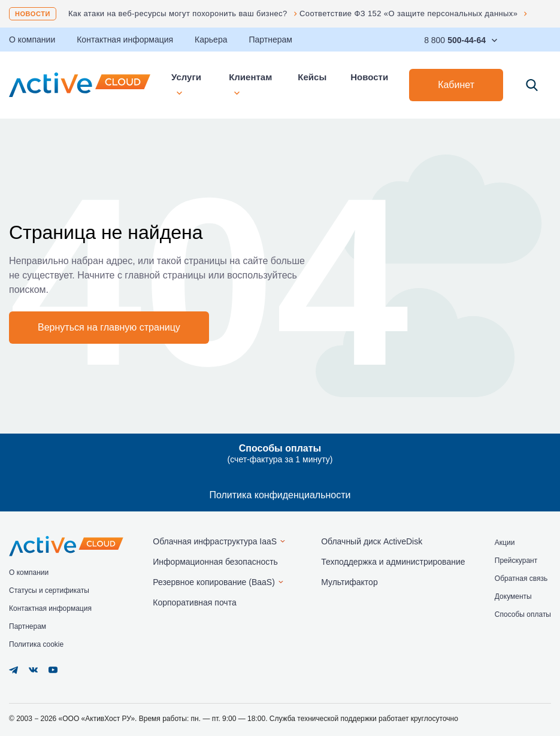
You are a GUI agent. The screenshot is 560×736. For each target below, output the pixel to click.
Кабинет (456, 85)
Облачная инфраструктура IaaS (215, 541)
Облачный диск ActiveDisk (372, 541)
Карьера (211, 40)
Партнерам (270, 40)
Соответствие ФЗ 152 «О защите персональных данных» (408, 13)
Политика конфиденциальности (280, 495)
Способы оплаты (523, 614)
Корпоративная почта (194, 602)
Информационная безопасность (215, 562)
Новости (33, 14)
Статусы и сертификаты (49, 590)
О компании (29, 573)
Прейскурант (516, 561)
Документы (513, 596)
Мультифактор (349, 582)
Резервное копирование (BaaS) (214, 582)
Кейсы (312, 77)
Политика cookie (36, 644)
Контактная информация (125, 40)
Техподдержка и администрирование (393, 562)
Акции (505, 543)
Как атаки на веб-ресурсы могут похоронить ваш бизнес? (178, 13)
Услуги (186, 84)
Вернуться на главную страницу (109, 327)
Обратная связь (521, 578)
